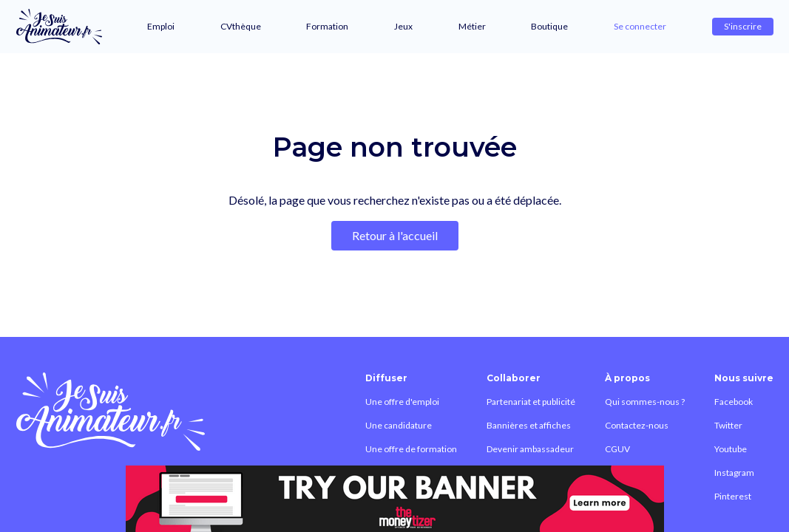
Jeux (403, 26)
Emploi (161, 26)
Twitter (728, 425)
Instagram (734, 473)
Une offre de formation (411, 449)
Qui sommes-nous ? (645, 402)
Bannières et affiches (529, 425)
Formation (327, 26)
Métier (472, 26)
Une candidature (399, 425)
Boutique (549, 26)
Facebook (734, 402)
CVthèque (241, 26)
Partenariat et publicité (531, 402)
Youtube (731, 449)
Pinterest (733, 496)
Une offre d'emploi (402, 402)
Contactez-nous (637, 425)
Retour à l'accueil (395, 235)
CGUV (617, 449)
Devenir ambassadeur (530, 449)
